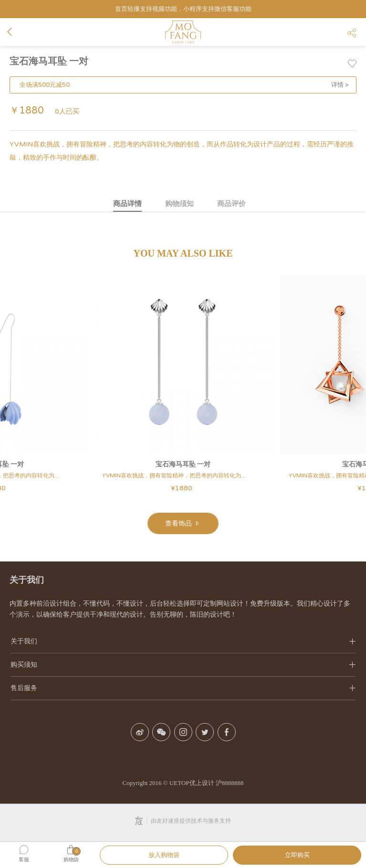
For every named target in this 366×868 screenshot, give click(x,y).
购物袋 (71, 860)
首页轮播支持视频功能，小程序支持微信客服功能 (183, 9)
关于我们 (24, 641)
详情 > (340, 85)
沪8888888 (230, 783)
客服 (24, 860)
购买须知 (24, 665)
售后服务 (24, 688)
